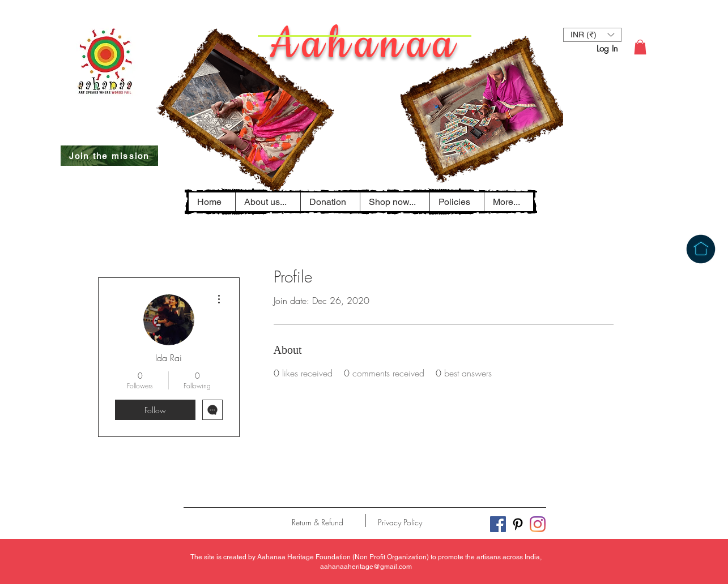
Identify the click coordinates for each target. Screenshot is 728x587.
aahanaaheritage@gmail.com (366, 567)
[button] (457, 202)
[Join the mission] (109, 156)
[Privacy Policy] (400, 522)
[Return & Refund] (318, 522)
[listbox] (592, 35)
